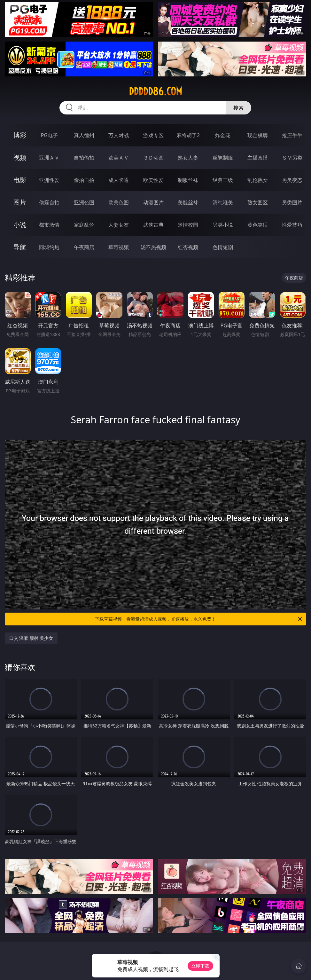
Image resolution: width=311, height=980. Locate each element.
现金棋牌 (258, 135)
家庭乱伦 (84, 225)
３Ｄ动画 (153, 158)
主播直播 (258, 158)
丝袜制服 (223, 158)
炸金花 (223, 135)
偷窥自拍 (49, 202)
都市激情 (49, 225)
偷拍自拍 (84, 180)
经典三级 (223, 180)
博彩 (20, 135)
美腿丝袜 (188, 202)
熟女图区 (258, 202)
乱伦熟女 (258, 180)
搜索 (238, 108)
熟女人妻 (188, 158)
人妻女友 (119, 225)
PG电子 (49, 135)
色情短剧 (223, 247)
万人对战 (119, 135)
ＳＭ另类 (292, 158)
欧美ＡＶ (119, 158)
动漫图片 (153, 202)
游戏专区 (153, 135)
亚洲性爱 (49, 180)
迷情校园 (188, 225)
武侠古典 (153, 225)
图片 (20, 202)
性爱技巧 (292, 225)
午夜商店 (84, 247)
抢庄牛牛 (292, 135)
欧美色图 (119, 202)
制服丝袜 (188, 180)
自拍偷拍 (84, 158)
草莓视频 (119, 247)
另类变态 (292, 180)
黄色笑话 (258, 225)
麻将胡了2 (188, 135)
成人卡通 (119, 180)
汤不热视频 (153, 247)
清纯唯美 (223, 202)
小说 (20, 225)
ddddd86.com (155, 91)
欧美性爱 (153, 180)
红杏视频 (188, 247)
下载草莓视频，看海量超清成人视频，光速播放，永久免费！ (199, 619)
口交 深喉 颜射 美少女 (31, 638)
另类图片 (292, 202)
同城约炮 (49, 247)
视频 (20, 157)
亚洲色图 (84, 202)
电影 (20, 180)
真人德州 (84, 135)
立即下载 (200, 966)
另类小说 (223, 225)
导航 (20, 247)
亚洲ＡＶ (49, 158)
